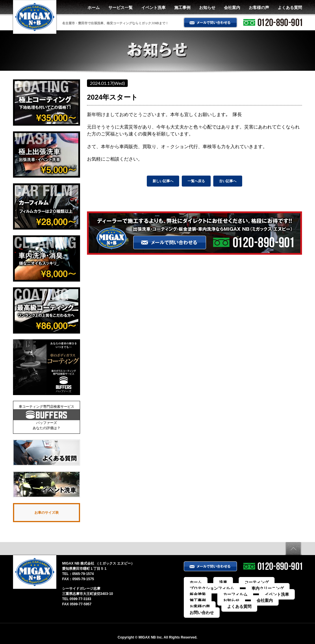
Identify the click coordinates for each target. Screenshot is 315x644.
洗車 (215, 584)
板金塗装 (286, 589)
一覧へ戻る (196, 181)
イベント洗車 (153, 8)
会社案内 (232, 8)
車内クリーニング (253, 589)
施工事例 (182, 8)
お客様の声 (259, 8)
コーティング (240, 584)
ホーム (94, 8)
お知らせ (207, 8)
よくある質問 (290, 8)
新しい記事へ (163, 181)
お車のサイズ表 (47, 513)
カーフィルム (200, 594)
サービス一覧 (121, 8)
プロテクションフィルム (209, 589)
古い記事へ (228, 181)
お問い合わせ (200, 604)
